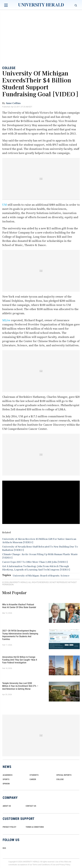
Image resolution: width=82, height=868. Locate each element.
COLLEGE (60, 779)
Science (65, 575)
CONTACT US (31, 806)
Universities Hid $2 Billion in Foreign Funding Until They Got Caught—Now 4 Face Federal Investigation (20, 660)
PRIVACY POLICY (9, 827)
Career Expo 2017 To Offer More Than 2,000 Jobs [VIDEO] (35, 562)
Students (34, 775)
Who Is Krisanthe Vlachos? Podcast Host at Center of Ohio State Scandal (19, 606)
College (9, 68)
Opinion (6, 784)
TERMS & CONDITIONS (35, 827)
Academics (8, 775)
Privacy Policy (65, 865)
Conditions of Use (48, 865)
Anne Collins (13, 103)
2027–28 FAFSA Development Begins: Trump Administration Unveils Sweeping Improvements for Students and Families (20, 635)
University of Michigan (26, 575)
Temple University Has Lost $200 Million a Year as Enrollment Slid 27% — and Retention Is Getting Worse (20, 686)
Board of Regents (50, 575)
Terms (35, 865)
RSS (4, 848)
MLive (7, 320)
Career (33, 779)
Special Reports (64, 775)
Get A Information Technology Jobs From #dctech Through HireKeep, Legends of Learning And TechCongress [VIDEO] (36, 568)
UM (5, 205)
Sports (6, 779)
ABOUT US (7, 806)
